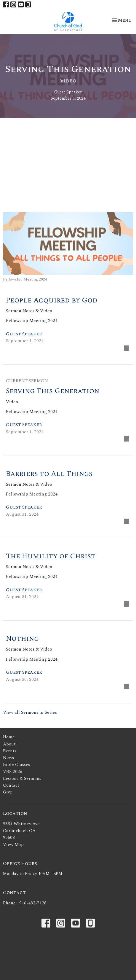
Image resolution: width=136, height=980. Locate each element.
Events (10, 751)
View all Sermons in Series (30, 712)
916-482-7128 (33, 903)
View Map (13, 845)
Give (8, 792)
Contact (11, 785)
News (8, 758)
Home (9, 737)
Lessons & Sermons (22, 779)
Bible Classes (16, 765)
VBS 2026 (13, 772)
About (9, 744)
